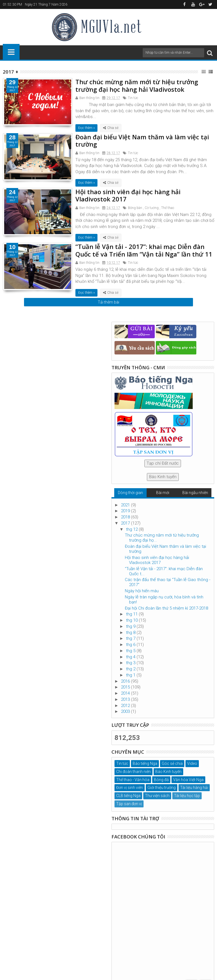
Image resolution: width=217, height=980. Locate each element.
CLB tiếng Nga (128, 796)
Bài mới (163, 493)
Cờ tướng (152, 208)
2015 (126, 687)
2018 (126, 517)
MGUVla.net (163, 955)
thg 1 (131, 675)
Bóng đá (161, 780)
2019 (126, 511)
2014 (126, 693)
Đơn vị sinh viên (130, 788)
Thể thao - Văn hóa (133, 780)
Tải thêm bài (108, 302)
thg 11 (132, 614)
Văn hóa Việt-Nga (188, 780)
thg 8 (131, 633)
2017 (126, 523)
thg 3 (131, 663)
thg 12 (132, 529)
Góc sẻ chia (172, 763)
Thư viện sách (157, 796)
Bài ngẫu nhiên (195, 493)
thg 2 (131, 669)
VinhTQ (114, 949)
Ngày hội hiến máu (142, 591)
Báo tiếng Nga (145, 763)
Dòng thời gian (130, 493)
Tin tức (133, 98)
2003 (126, 711)
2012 (126, 706)
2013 (126, 699)
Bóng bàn (135, 208)
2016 (126, 681)
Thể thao (168, 208)
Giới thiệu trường (162, 788)
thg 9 (131, 626)
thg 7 (131, 638)
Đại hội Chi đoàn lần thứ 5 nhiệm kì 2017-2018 (166, 608)
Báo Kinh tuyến (163, 477)
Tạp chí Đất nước (163, 463)
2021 (126, 505)
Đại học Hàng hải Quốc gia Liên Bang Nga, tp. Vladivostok (53, 949)
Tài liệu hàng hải (194, 788)
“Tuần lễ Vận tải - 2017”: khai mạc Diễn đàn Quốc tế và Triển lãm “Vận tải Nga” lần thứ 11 (144, 250)
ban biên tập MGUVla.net (182, 949)
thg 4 (131, 657)
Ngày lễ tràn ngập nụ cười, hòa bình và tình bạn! (164, 600)
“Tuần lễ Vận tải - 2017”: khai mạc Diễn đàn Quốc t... (164, 571)
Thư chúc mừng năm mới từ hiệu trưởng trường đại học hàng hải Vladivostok (137, 85)
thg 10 (132, 620)
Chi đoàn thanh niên (133, 772)
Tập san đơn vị (129, 804)
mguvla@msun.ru (140, 924)
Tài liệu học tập (187, 796)
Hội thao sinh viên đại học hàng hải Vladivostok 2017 (128, 195)
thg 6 (131, 645)
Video (192, 763)
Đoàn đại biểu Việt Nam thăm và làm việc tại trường (142, 140)
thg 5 (131, 651)
